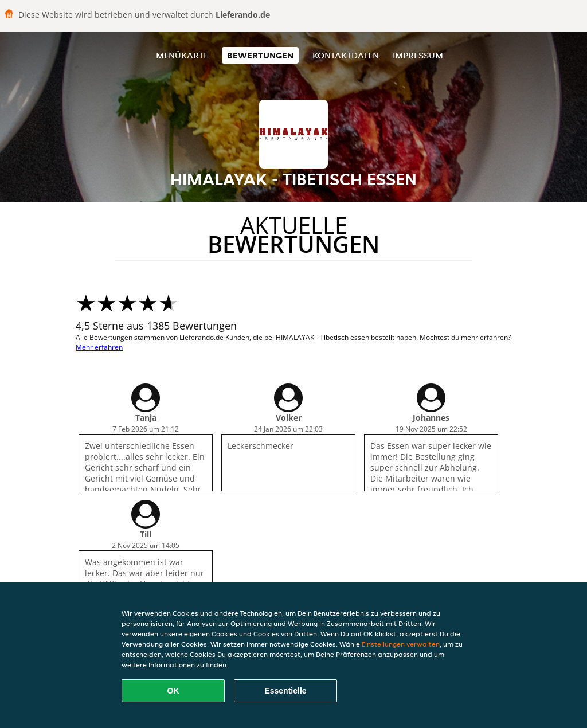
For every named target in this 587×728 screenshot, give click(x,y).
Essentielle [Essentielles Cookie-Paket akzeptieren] (285, 691)
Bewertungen (260, 55)
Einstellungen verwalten (401, 644)
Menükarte (182, 55)
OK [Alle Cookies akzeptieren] (173, 691)
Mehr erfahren (99, 347)
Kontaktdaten (346, 55)
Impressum (418, 55)
